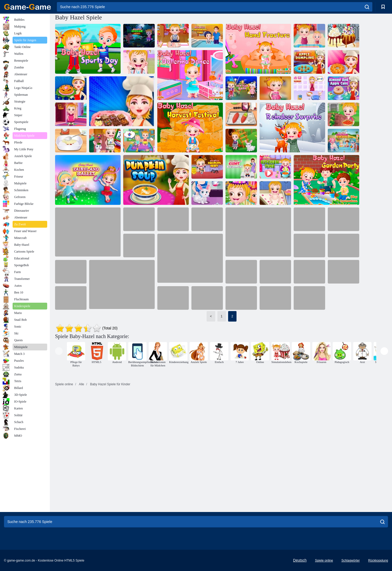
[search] (367, 7)
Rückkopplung (378, 561)
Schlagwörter (351, 561)
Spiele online (324, 561)
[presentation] (59, 351)
